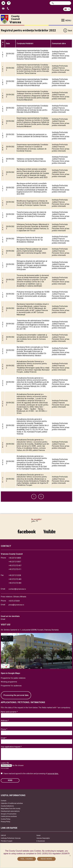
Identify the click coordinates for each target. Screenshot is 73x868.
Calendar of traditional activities (12, 803)
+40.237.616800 (15, 558)
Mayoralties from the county (11, 808)
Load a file (5, 763)
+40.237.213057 (15, 562)
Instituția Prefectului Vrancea (11, 838)
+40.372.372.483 (15, 579)
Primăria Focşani (7, 841)
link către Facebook (27, 531)
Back (68, 31)
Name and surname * (9, 712)
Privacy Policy (5, 822)
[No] (70, 856)
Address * (5, 721)
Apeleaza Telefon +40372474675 (9, 9)
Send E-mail (4, 9)
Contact (4, 801)
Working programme (9, 682)
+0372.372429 (14, 601)
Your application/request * (11, 747)
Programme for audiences (11, 686)
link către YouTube (49, 531)
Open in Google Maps (10, 673)
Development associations (10, 811)
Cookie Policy (6, 819)
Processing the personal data (16, 695)
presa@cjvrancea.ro (16, 605)
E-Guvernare (41, 841)
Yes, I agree (27, 859)
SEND (10, 780)
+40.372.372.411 (15, 569)
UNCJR (3, 835)
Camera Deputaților (43, 838)
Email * (4, 738)
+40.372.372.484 (15, 583)
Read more (46, 859)
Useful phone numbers (9, 816)
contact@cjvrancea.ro (17, 589)
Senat (38, 835)
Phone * (4, 729)
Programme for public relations (13, 678)
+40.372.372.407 (15, 566)
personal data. (53, 774)
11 (41, 497)
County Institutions (7, 806)
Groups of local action (9, 814)
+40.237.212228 (15, 575)
